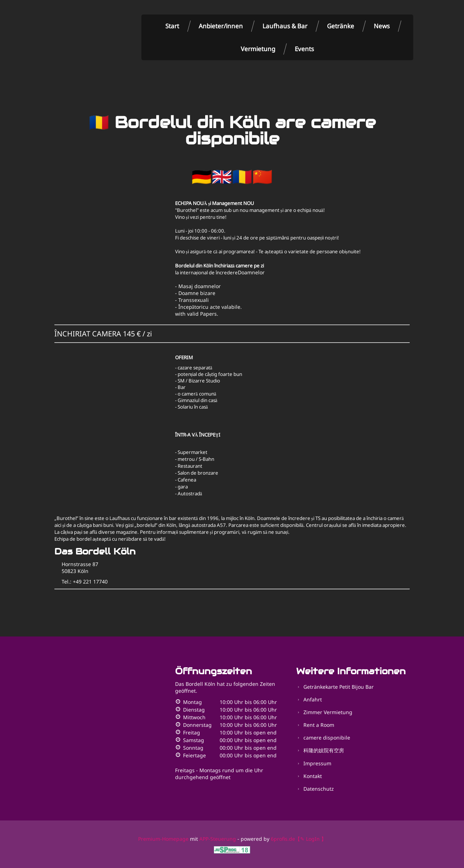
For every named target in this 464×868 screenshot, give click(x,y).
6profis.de (283, 839)
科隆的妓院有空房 (324, 750)
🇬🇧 (222, 177)
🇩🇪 (202, 177)
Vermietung (258, 49)
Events (304, 49)
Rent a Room (319, 725)
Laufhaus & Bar (285, 26)
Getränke (341, 26)
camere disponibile (327, 738)
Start (172, 26)
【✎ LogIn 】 (311, 839)
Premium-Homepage (163, 839)
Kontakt (313, 776)
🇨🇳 (262, 177)
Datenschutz (319, 789)
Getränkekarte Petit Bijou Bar (339, 687)
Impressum (317, 763)
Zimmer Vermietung (328, 712)
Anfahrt (313, 699)
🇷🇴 (242, 177)
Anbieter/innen (221, 26)
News (382, 26)
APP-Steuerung (218, 839)
